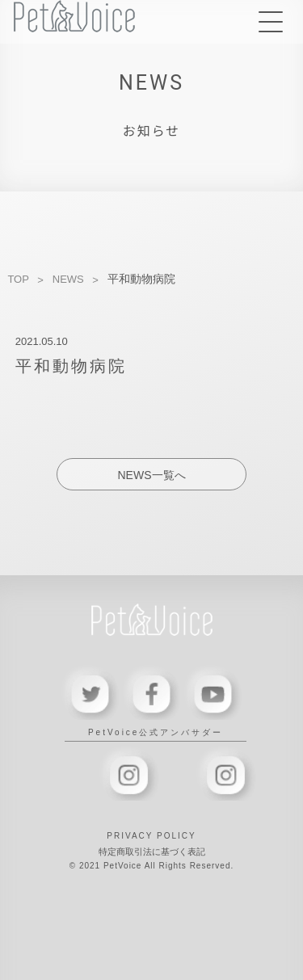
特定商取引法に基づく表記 (152, 852)
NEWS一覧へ (152, 475)
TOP (18, 279)
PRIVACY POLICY (151, 836)
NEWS (68, 279)
